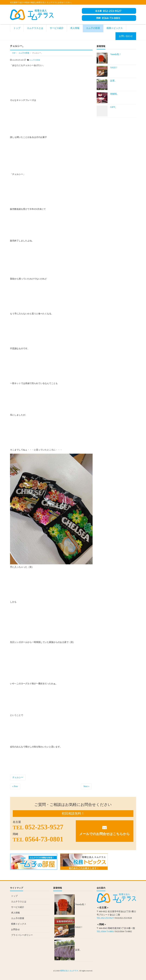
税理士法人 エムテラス (69, 971)
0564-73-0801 (108, 18)
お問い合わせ (126, 36)
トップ (17, 28)
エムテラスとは (35, 28)
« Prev (15, 786)
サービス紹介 (57, 28)
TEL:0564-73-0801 (105, 931)
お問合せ (15, 929)
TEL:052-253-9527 (105, 918)
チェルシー (18, 777)
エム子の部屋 (93, 28)
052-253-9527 (108, 11)
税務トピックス (115, 28)
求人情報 (75, 28)
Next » (86, 786)
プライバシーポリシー (22, 935)
